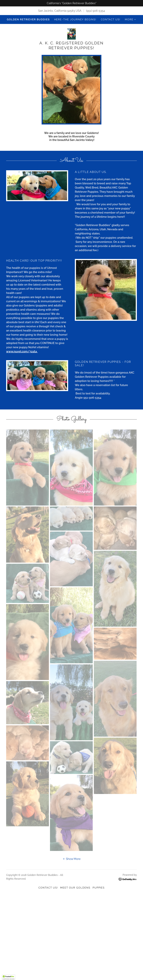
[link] (71, 34)
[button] (131, 19)
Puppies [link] (99, 888)
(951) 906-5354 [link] (95, 11)
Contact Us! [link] (111, 19)
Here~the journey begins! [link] (75, 19)
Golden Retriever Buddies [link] (28, 19)
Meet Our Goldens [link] (75, 888)
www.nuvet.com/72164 (22, 351)
